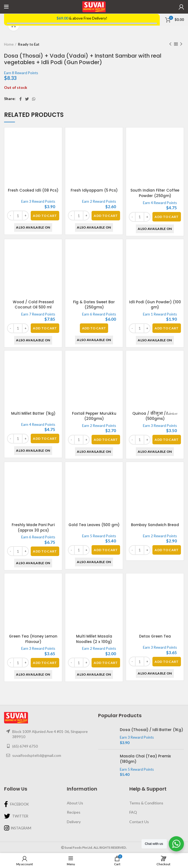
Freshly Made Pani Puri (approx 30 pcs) (33, 527)
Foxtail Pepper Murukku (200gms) (94, 416)
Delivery (74, 822)
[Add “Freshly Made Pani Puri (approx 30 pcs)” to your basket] (45, 551)
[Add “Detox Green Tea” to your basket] (167, 662)
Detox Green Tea (155, 636)
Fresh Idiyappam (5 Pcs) (94, 190)
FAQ (133, 812)
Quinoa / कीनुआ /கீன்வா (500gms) (155, 371)
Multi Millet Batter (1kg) (33, 413)
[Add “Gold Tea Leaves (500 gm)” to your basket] (106, 551)
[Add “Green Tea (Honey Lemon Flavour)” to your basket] (45, 663)
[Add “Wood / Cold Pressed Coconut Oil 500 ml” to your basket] (45, 328)
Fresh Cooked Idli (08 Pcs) (33, 190)
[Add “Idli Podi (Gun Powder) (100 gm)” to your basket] (167, 328)
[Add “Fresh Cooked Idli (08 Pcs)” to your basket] (45, 216)
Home (9, 44)
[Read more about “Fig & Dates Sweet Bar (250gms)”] (94, 328)
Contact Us (139, 822)
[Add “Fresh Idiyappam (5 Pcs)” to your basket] (106, 216)
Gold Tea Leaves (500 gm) (94, 527)
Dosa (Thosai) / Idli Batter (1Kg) (151, 730)
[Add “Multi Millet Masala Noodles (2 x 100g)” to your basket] (106, 663)
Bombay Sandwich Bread (155, 525)
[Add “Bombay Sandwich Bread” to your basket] (167, 550)
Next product (181, 44)
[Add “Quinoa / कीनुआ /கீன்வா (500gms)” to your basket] (167, 394)
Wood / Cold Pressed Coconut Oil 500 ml (33, 305)
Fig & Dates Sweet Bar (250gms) (94, 305)
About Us (75, 803)
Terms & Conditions (146, 803)
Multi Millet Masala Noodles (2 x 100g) (94, 639)
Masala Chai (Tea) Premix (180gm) (145, 759)
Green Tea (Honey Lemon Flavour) (33, 639)
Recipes (74, 812)
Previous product (170, 44)
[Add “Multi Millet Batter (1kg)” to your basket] (45, 438)
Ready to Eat (29, 44)
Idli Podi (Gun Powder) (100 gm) (155, 305)
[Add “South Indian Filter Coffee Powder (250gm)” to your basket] (167, 217)
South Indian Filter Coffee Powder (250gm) (155, 193)
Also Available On (33, 227)
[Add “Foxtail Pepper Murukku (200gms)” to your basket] (106, 440)
